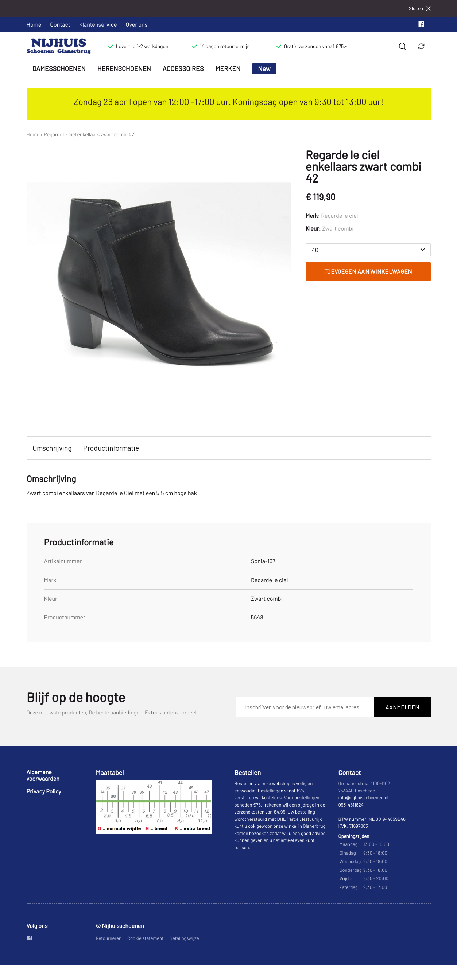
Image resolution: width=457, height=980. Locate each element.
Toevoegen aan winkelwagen (368, 271)
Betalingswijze (184, 938)
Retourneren (109, 938)
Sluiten (420, 9)
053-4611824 (351, 805)
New (264, 68)
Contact (60, 25)
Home (34, 25)
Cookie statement (146, 938)
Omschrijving (52, 448)
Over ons (137, 25)
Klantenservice (98, 25)
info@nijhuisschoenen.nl (363, 797)
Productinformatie (111, 448)
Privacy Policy (44, 791)
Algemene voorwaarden (43, 775)
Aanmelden (402, 707)
